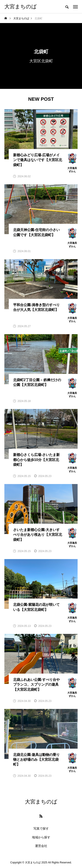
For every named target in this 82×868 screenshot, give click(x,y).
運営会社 (41, 846)
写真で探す (41, 829)
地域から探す (41, 837)
